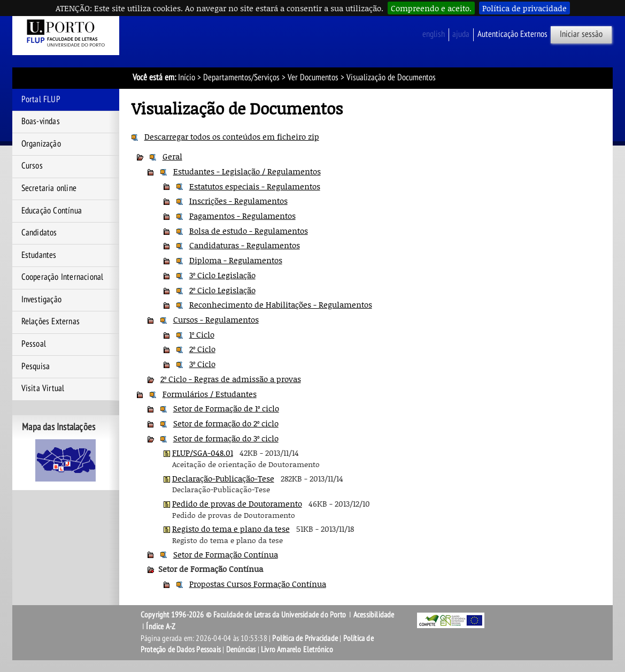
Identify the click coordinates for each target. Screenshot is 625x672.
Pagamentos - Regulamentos (242, 216)
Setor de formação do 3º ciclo (226, 438)
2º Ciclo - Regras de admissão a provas (231, 379)
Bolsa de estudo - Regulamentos (249, 231)
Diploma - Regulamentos (236, 260)
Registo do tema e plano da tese (231, 529)
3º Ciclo (202, 364)
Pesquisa (36, 366)
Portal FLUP (41, 100)
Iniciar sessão (581, 34)
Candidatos (39, 233)
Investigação (41, 300)
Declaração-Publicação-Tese (223, 478)
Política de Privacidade (305, 638)
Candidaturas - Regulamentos (245, 245)
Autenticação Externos (512, 34)
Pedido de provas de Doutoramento (237, 503)
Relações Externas (51, 322)
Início (187, 78)
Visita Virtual (43, 388)
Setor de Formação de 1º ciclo (226, 408)
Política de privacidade (524, 8)
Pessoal (34, 344)
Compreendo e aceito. (431, 8)
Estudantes (39, 255)
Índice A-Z (161, 627)
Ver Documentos (313, 78)
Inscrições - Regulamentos (238, 201)
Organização (41, 144)
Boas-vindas (41, 121)
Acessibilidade (374, 615)
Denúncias (241, 650)
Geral (172, 156)
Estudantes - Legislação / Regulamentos (247, 171)
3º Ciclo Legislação (222, 275)
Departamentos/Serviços (241, 78)
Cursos (32, 166)
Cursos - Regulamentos (216, 319)
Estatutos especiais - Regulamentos (255, 186)
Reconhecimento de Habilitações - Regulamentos (281, 304)
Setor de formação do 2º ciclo (226, 423)
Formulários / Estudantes (210, 394)
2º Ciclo (202, 349)
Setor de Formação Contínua (226, 554)
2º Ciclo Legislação (222, 290)
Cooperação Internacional (63, 277)
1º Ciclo (202, 334)
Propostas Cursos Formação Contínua (258, 584)
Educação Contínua (52, 211)
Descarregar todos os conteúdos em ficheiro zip (232, 136)
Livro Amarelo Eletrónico (297, 650)
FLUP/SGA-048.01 (203, 453)
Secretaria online (49, 188)
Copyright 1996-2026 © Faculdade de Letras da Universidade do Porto (244, 615)
